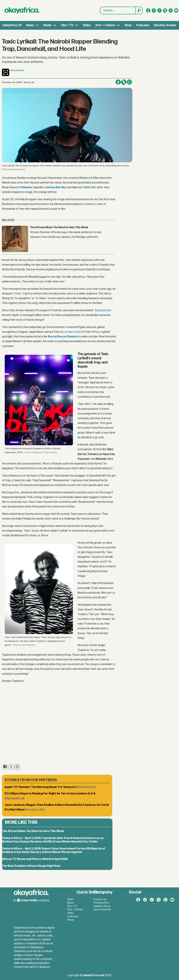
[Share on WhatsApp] (129, 82)
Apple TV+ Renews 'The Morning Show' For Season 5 (50, 787)
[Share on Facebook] (118, 82)
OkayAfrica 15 (12, 25)
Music (48, 25)
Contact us (100, 899)
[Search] (139, 10)
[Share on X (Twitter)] (124, 82)
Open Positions (102, 909)
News (30, 25)
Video (87, 25)
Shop (128, 25)
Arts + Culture (105, 25)
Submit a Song (102, 906)
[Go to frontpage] (22, 10)
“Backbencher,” (103, 310)
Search (100, 7)
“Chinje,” (18, 294)
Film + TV (67, 25)
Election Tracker (165, 25)
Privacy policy (101, 903)
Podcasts (143, 25)
